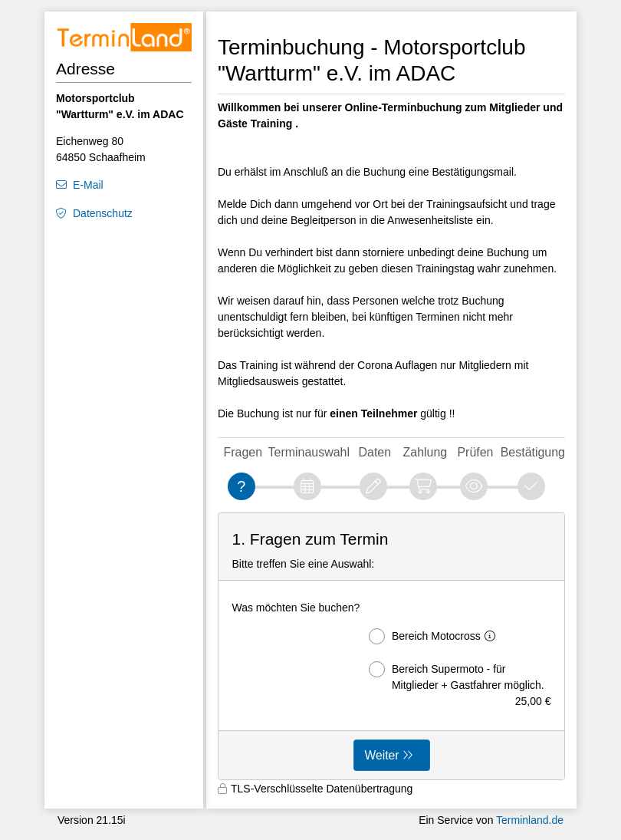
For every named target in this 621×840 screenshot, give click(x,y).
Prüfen (475, 452)
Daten (375, 452)
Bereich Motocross (435, 636)
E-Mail (88, 185)
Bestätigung (533, 452)
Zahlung (426, 452)
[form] (391, 646)
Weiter (382, 755)
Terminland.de (530, 820)
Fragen (243, 452)
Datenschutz (103, 213)
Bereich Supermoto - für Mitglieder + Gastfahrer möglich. (460, 677)
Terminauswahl (309, 452)
